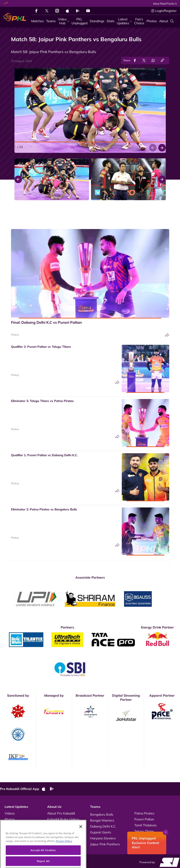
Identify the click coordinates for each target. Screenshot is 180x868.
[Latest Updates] (124, 21)
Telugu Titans (144, 831)
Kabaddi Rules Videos (63, 819)
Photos (15, 335)
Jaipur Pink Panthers (105, 844)
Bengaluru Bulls (102, 814)
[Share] (167, 335)
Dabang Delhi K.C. (103, 826)
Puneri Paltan (144, 819)
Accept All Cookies (43, 859)
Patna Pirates (144, 813)
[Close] (81, 836)
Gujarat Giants (101, 832)
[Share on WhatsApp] (153, 61)
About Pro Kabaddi (61, 813)
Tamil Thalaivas (145, 825)
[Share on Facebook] (135, 61)
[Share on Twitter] (144, 61)
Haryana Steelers (103, 838)
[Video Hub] (64, 21)
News (9, 825)
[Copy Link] (162, 61)
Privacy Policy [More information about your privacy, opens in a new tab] (64, 850)
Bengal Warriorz (102, 820)
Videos (10, 813)
